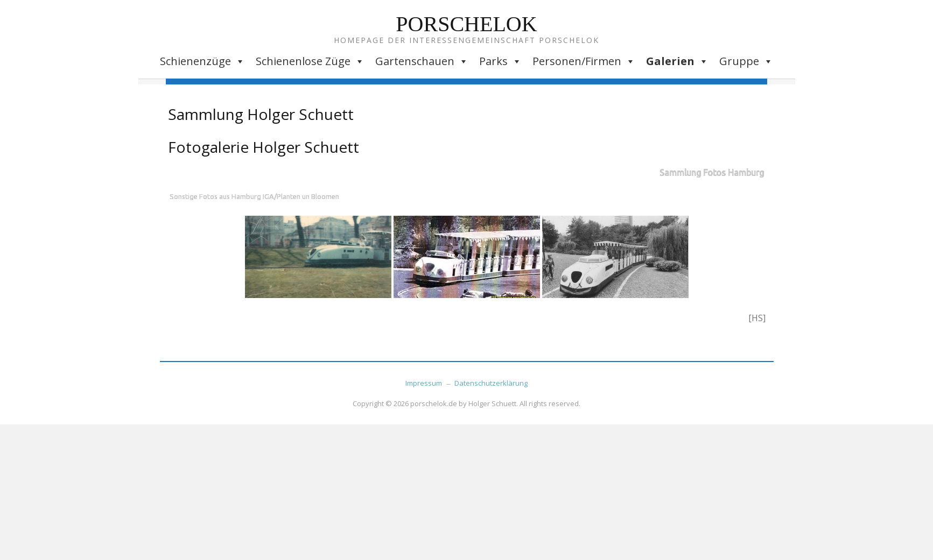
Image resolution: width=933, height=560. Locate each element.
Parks (500, 61)
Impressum (424, 383)
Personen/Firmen (584, 61)
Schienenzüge (202, 61)
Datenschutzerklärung (491, 383)
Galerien (677, 61)
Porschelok (466, 24)
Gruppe (746, 61)
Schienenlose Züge (310, 61)
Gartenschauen (422, 61)
